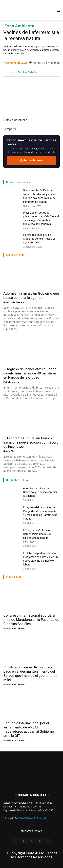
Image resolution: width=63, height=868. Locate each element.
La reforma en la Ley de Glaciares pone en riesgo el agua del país (39, 239)
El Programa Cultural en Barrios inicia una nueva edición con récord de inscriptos (31, 442)
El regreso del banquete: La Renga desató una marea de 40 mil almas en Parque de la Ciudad (30, 373)
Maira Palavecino (11, 382)
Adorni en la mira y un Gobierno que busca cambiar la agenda (40, 492)
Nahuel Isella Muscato (14, 302)
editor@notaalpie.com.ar (32, 818)
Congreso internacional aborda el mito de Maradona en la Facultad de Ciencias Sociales (31, 620)
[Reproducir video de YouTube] (32, 98)
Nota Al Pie (9, 451)
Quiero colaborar (32, 160)
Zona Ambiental (20, 26)
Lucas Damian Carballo (24, 72)
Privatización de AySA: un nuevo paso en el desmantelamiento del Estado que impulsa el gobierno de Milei (30, 674)
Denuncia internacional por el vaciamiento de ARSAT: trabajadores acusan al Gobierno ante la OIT (29, 729)
